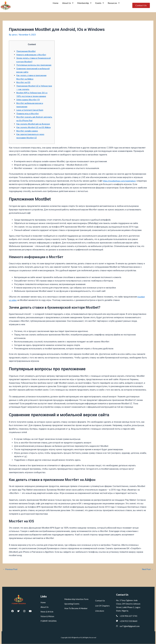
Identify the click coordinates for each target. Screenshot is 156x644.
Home (54, 5)
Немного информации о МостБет (33, 55)
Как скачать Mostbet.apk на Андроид (34, 127)
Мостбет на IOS (24, 86)
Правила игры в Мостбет (29, 117)
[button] (67, 6)
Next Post (147, 576)
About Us (67, 5)
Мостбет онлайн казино (28, 138)
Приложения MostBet (27, 51)
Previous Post (11, 576)
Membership (84, 5)
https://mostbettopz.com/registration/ (120, 188)
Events (99, 5)
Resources (114, 5)
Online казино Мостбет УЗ (29, 103)
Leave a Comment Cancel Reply (31, 114)
